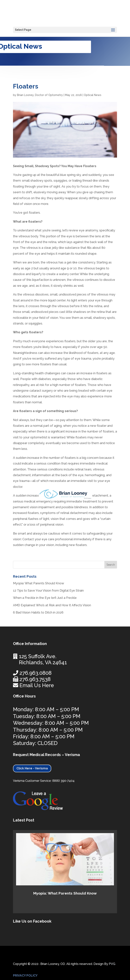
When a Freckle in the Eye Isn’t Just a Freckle (45, 598)
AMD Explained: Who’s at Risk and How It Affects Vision (52, 605)
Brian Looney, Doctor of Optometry (40, 95)
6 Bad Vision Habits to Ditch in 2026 (38, 612)
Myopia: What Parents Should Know (39, 583)
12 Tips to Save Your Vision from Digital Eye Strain (48, 591)
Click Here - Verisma (32, 768)
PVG (112, 964)
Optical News (93, 95)
